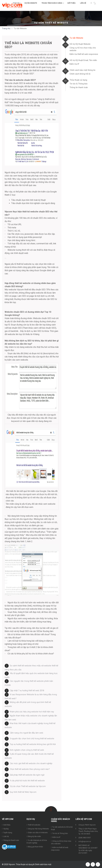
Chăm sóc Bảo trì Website (38, 833)
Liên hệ (83, 6)
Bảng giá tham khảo (35, 847)
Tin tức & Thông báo (79, 84)
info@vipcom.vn (85, 841)
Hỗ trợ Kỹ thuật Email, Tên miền (83, 60)
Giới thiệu (71, 6)
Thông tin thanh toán (79, 87)
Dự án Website (31, 6)
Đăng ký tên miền (34, 836)
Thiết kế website (34, 825)
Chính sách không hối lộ (80, 74)
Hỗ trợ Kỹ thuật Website (80, 44)
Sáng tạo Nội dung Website (38, 829)
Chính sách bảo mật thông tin (82, 70)
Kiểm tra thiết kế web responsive (84, 54)
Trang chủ (6, 28)
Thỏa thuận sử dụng (78, 80)
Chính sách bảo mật (43, 864)
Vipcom (12, 5)
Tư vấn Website (76, 38)
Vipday (6, 829)
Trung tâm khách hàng (52, 6)
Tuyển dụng (8, 833)
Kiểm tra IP (74, 64)
